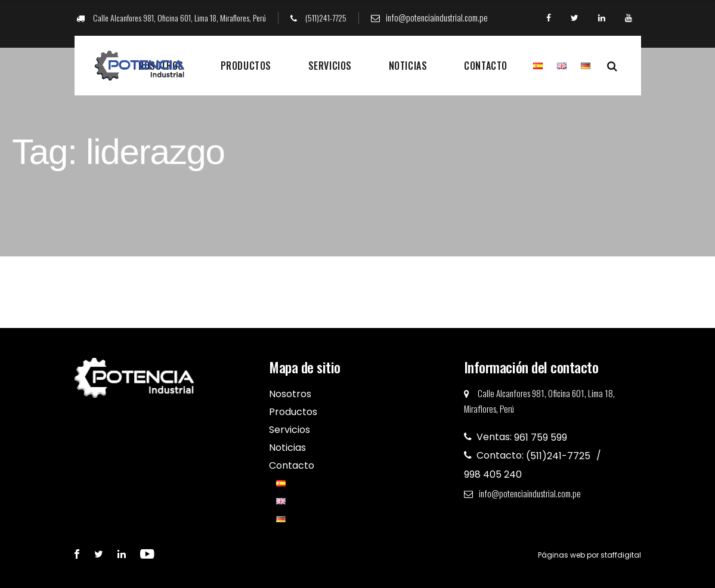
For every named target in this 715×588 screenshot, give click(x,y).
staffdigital (621, 555)
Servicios (330, 66)
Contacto (485, 66)
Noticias (408, 66)
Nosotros (290, 394)
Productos (246, 66)
